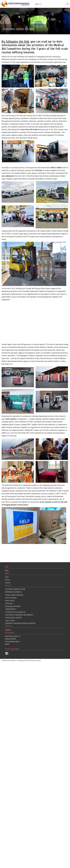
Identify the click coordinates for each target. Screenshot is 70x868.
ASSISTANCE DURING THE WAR (15, 589)
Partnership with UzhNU (13, 606)
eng (40, 4)
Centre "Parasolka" (11, 598)
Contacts (8, 630)
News (7, 570)
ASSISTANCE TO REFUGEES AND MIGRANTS (19, 615)
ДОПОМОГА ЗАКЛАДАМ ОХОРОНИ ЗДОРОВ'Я (20, 623)
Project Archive (10, 621)
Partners (8, 583)
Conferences (9, 603)
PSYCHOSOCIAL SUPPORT (13, 618)
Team (7, 577)
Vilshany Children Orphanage (14, 595)
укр (37, 4)
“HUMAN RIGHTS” (11, 609)
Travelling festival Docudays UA (15, 612)
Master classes (10, 601)
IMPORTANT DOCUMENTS (13, 592)
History (7, 580)
